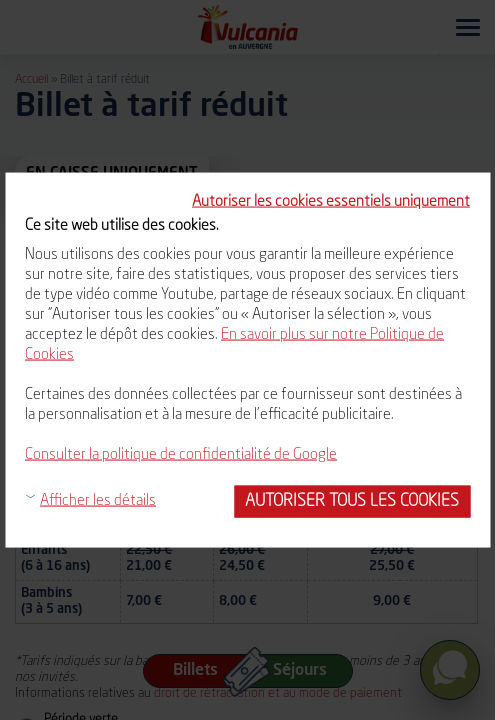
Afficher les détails (98, 501)
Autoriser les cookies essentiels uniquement (331, 202)
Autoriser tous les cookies (352, 501)
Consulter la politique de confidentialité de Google (181, 455)
